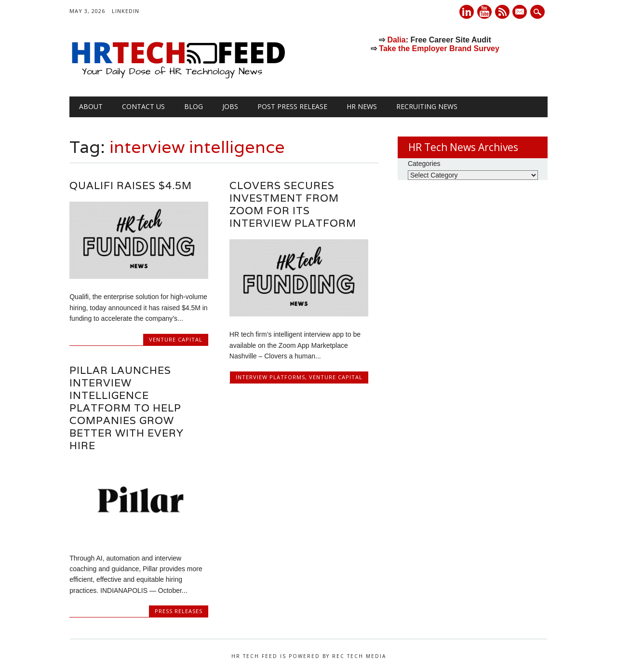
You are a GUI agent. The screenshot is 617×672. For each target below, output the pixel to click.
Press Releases (179, 611)
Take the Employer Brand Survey (439, 48)
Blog (194, 106)
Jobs (230, 106)
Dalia (396, 40)
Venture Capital (176, 339)
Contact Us (143, 106)
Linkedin (467, 12)
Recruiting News (427, 106)
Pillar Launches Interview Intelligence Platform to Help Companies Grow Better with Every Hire (127, 408)
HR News (362, 106)
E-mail (521, 13)
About (91, 106)
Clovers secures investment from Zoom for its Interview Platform (293, 204)
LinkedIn (126, 11)
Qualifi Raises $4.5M (131, 185)
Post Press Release (292, 106)
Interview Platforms (270, 377)
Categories (424, 164)
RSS (502, 12)
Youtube (484, 12)
